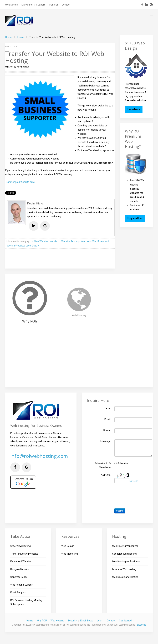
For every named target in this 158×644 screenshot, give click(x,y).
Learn (21, 37)
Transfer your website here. (20, 182)
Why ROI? (42, 621)
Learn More (134, 109)
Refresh (134, 481)
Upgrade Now (135, 218)
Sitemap (141, 625)
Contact (66, 5)
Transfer (53, 5)
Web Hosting (57, 621)
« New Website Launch (45, 241)
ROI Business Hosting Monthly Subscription (26, 602)
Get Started (125, 621)
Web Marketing (70, 554)
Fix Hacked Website (21, 561)
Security (72, 621)
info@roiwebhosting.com (39, 456)
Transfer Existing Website (24, 554)
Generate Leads (19, 577)
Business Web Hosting (124, 569)
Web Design (12, 5)
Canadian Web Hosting (124, 554)
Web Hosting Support (22, 585)
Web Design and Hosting (125, 577)
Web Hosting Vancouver (125, 546)
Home (8, 37)
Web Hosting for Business (126, 561)
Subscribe (123, 463)
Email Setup (87, 621)
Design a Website (20, 569)
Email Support (18, 593)
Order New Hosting (21, 546)
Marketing (27, 5)
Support (41, 5)
